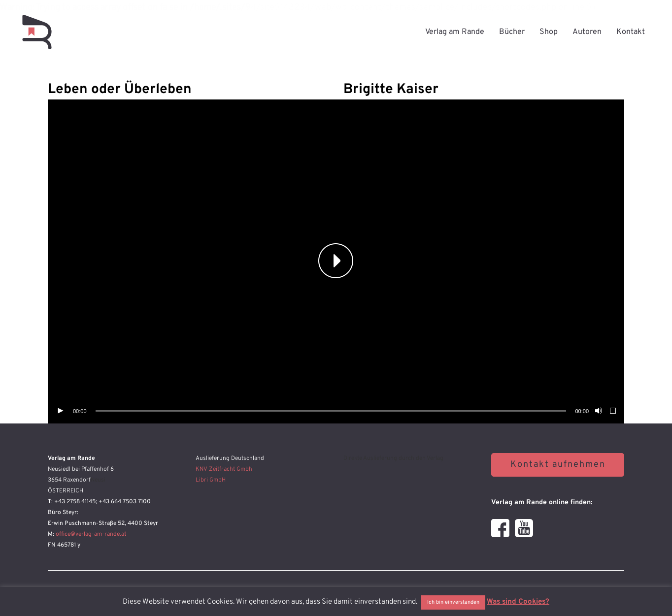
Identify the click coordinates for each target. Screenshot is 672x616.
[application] (336, 261)
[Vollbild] (613, 411)
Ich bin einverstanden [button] (453, 602)
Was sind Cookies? (518, 602)
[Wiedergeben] (60, 411)
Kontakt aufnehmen (558, 465)
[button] (336, 261)
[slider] (331, 411)
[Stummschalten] (598, 411)
